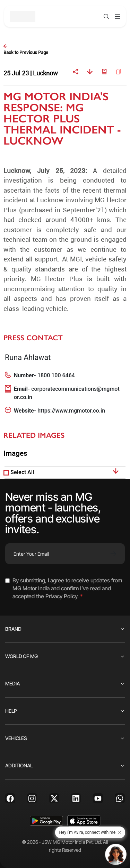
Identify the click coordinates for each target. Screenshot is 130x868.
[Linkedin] (76, 798)
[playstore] (46, 821)
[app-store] (84, 821)
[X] (54, 798)
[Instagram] (32, 798)
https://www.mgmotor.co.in (71, 411)
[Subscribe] (113, 554)
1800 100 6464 (56, 375)
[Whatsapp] (120, 798)
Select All (22, 472)
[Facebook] (10, 798)
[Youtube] (98, 798)
